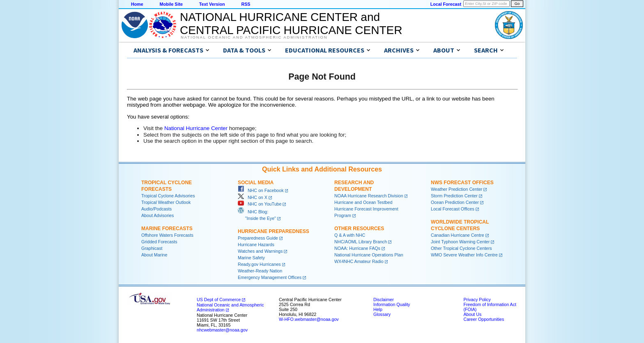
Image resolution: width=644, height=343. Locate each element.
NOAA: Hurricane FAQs (357, 248)
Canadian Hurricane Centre (458, 235)
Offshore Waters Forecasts (167, 235)
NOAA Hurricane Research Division (369, 196)
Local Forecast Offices (453, 209)
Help (378, 309)
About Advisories (158, 215)
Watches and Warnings (260, 251)
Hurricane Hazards (256, 245)
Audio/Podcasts (156, 209)
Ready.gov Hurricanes (259, 264)
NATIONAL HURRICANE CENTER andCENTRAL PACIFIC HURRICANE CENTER (291, 24)
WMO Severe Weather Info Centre (464, 255)
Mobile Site (171, 4)
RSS (246, 4)
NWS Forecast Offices (462, 183)
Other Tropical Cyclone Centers (461, 248)
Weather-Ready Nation (260, 271)
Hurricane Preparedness (274, 231)
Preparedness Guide (258, 238)
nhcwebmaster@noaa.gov (222, 330)
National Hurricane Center (196, 128)
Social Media (256, 183)
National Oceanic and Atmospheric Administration (254, 37)
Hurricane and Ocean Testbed (363, 202)
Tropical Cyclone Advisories (168, 196)
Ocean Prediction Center (455, 202)
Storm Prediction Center (454, 196)
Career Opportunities (484, 319)
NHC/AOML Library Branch (361, 242)
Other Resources (359, 229)
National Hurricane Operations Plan (369, 255)
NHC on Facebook (261, 190)
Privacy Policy (477, 300)
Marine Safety (251, 258)
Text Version (212, 4)
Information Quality (392, 304)
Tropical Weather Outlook (166, 202)
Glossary (382, 314)
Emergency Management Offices (270, 277)
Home (137, 4)
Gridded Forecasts (159, 242)
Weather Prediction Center (457, 189)
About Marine (154, 255)
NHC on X (253, 197)
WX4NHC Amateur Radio (359, 261)
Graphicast (152, 248)
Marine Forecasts (167, 229)
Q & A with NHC (350, 235)
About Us (472, 314)
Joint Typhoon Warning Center (460, 242)
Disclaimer (384, 300)
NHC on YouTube (260, 204)
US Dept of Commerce (219, 300)
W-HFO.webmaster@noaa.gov (309, 319)
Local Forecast (446, 4)
